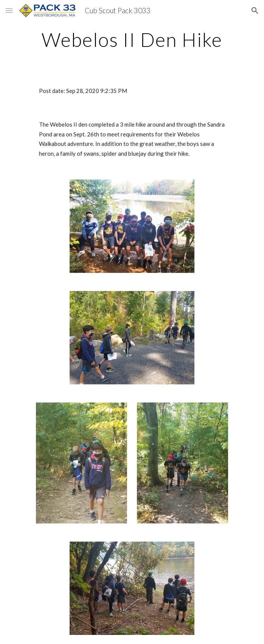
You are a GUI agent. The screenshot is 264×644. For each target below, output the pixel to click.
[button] (9, 10)
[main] (132, 40)
